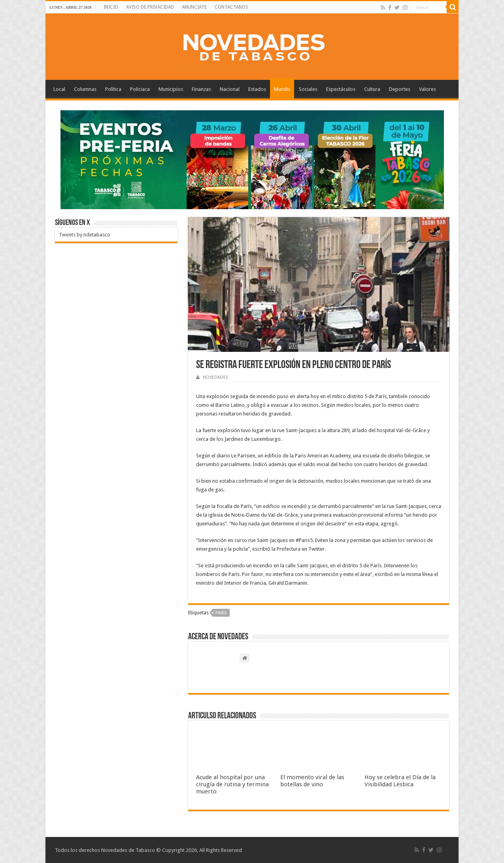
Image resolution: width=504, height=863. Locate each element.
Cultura (372, 89)
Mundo (282, 89)
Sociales (308, 89)
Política (113, 89)
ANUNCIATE (194, 7)
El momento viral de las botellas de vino (312, 781)
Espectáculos (341, 89)
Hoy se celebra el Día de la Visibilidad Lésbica (400, 781)
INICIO (111, 7)
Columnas (85, 89)
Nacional (230, 89)
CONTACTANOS (231, 7)
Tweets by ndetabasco (85, 235)
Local (59, 89)
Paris (221, 613)
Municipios (171, 89)
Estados (257, 89)
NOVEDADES (215, 377)
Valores (428, 89)
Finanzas (201, 89)
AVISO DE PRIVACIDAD (150, 7)
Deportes (400, 89)
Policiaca (140, 89)
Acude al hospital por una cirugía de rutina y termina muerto (232, 784)
